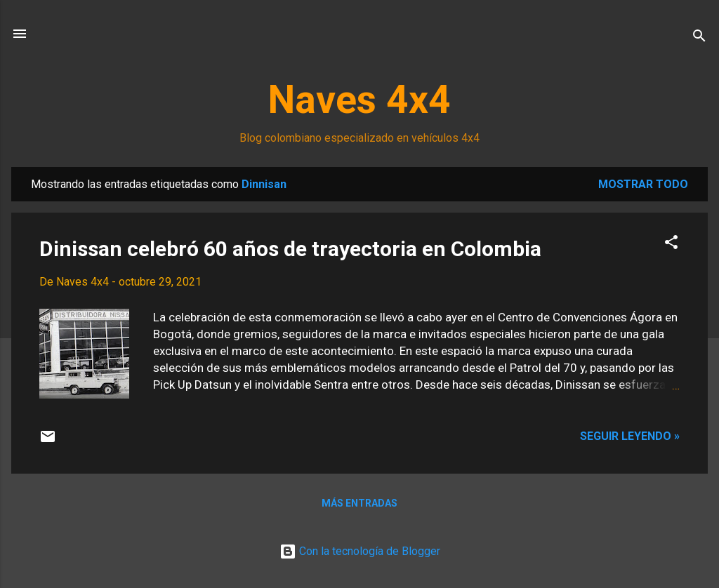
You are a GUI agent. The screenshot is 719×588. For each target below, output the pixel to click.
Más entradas (359, 503)
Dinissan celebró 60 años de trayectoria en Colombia (290, 249)
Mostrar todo (643, 184)
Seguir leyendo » (630, 436)
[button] (671, 245)
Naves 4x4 (359, 100)
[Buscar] (699, 38)
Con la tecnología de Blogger (360, 551)
